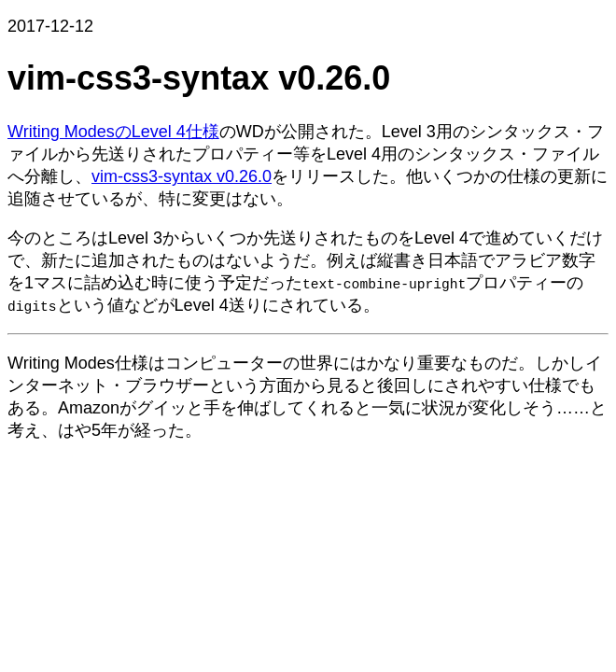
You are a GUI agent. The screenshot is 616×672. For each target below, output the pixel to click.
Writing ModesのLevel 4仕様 (113, 132)
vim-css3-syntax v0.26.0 (182, 176)
